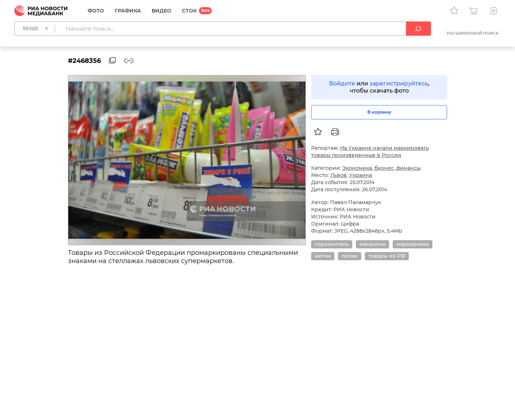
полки (350, 256)
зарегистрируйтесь (399, 83)
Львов (338, 175)
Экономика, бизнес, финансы (381, 168)
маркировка (413, 244)
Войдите (342, 83)
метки (323, 256)
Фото (96, 11)
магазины (372, 244)
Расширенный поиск (473, 33)
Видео (161, 11)
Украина (360, 175)
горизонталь (332, 244)
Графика (128, 11)
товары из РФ (387, 256)
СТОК (189, 11)
